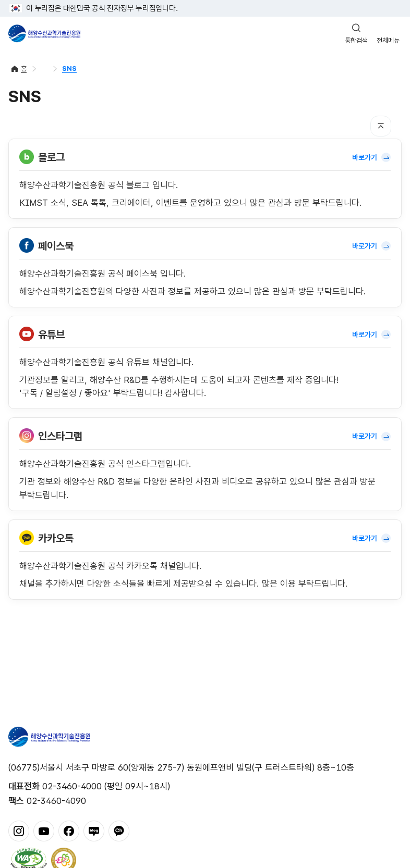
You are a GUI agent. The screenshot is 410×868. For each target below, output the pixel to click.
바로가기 (371, 157)
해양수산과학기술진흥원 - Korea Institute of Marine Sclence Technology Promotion (44, 33)
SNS (69, 69)
